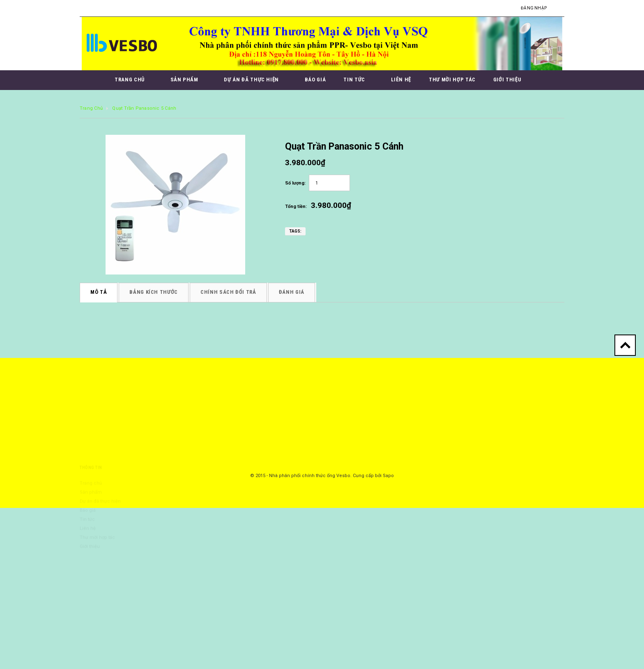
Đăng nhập (534, 8)
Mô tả (99, 292)
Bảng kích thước (154, 292)
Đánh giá (292, 292)
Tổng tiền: (296, 206)
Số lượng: (295, 183)
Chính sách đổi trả (228, 292)
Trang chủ (91, 108)
